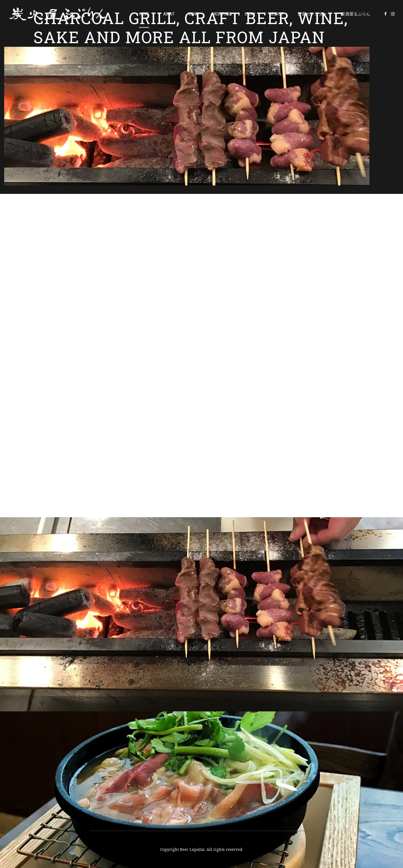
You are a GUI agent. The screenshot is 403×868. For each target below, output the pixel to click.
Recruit (277, 14)
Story (250, 14)
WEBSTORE (222, 14)
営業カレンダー (312, 14)
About (169, 14)
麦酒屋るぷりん (356, 14)
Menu (194, 14)
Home (144, 14)
